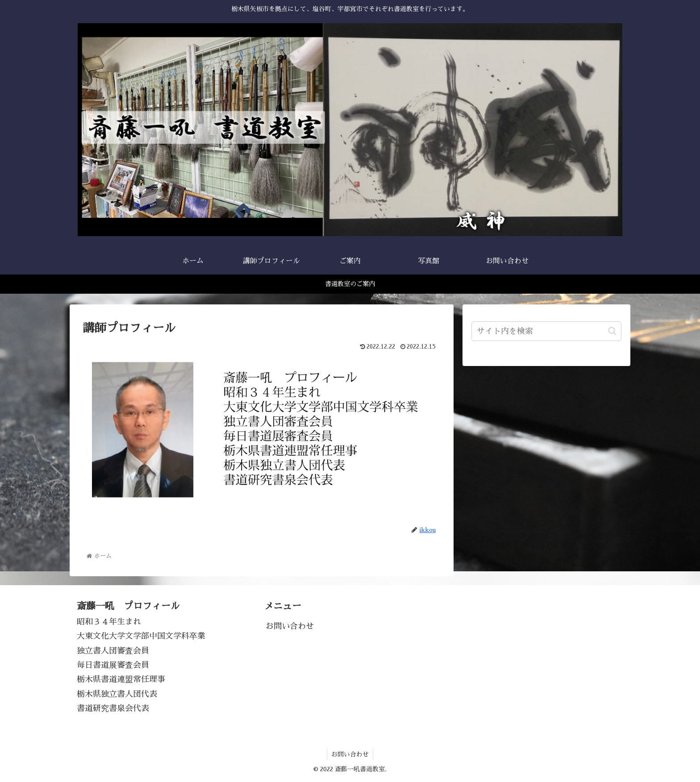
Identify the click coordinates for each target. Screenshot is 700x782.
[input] (546, 331)
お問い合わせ (290, 626)
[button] (612, 331)
